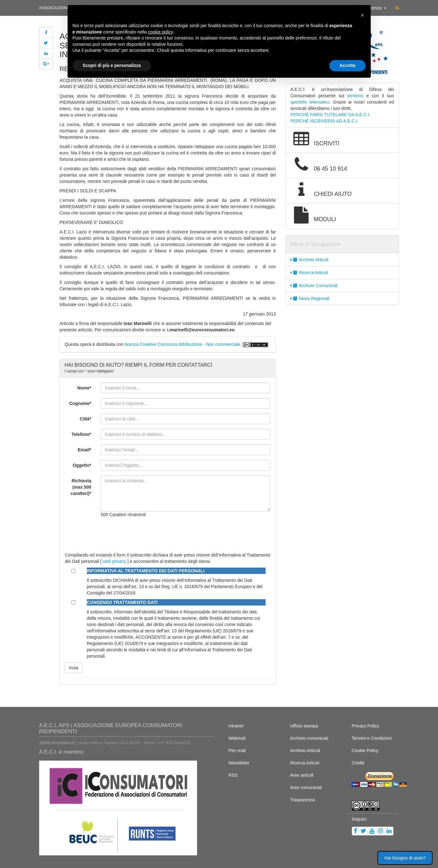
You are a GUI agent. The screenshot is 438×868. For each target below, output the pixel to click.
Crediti (358, 763)
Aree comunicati (306, 787)
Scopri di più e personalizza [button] (112, 65)
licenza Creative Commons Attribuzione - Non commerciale (183, 344)
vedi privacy (114, 561)
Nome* (84, 388)
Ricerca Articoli (309, 273)
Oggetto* (82, 465)
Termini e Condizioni (372, 738)
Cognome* (80, 403)
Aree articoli (302, 775)
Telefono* (81, 434)
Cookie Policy (365, 750)
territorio (355, 96)
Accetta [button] (348, 65)
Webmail (237, 738)
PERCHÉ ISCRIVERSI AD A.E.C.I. (325, 121)
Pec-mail (237, 750)
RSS (233, 775)
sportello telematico (310, 102)
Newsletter (239, 763)
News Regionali (310, 298)
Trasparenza (303, 800)
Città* (85, 419)
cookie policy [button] (160, 32)
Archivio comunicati (309, 738)
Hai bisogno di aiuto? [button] (405, 858)
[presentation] (149, 535)
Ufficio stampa (304, 726)
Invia (74, 668)
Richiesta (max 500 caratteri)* (81, 487)
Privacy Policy (366, 726)
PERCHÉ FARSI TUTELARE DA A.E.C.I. (330, 115)
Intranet (236, 726)
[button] (363, 15)
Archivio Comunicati (314, 286)
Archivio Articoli (310, 260)
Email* (84, 450)
